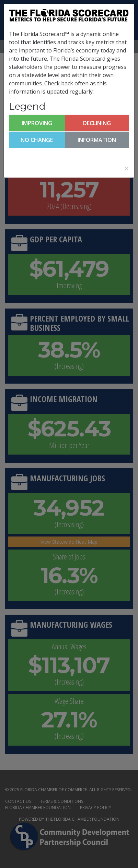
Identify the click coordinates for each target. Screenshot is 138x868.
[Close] (127, 168)
